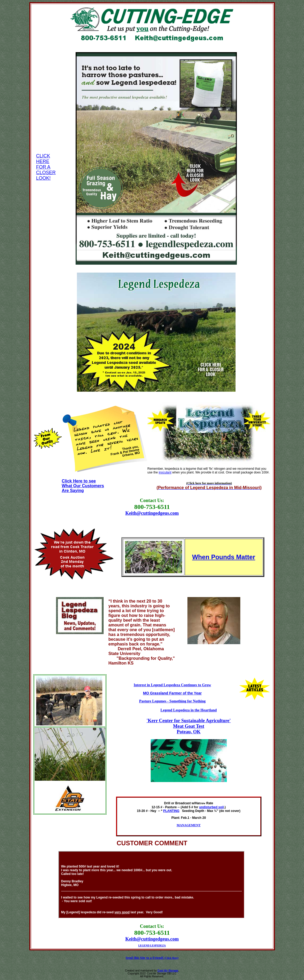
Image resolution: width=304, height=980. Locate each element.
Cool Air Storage (168, 971)
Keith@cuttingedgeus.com (152, 513)
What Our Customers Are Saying (83, 488)
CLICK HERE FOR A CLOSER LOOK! (46, 167)
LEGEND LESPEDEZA (152, 945)
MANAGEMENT (189, 825)
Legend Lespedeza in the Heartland (189, 710)
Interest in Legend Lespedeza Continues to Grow (172, 685)
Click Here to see (79, 481)
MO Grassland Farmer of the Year (172, 693)
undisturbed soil (211, 807)
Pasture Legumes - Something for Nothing (172, 701)
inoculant (165, 472)
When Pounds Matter (224, 557)
